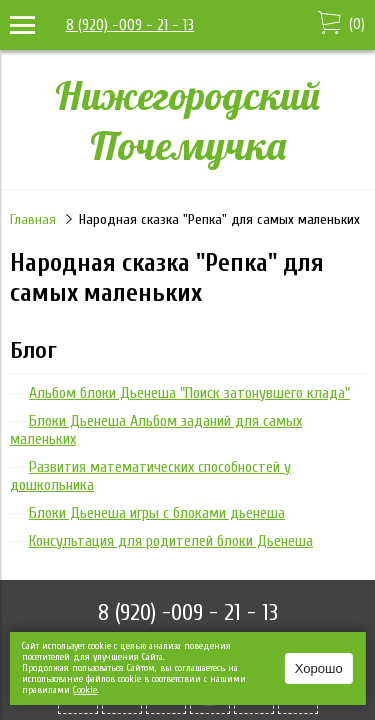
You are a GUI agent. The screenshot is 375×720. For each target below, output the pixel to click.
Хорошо (319, 668)
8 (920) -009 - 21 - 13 (130, 25)
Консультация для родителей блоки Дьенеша (171, 541)
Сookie (85, 690)
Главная (33, 219)
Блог (33, 350)
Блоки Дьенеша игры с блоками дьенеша (157, 513)
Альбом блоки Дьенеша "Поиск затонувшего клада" (189, 393)
